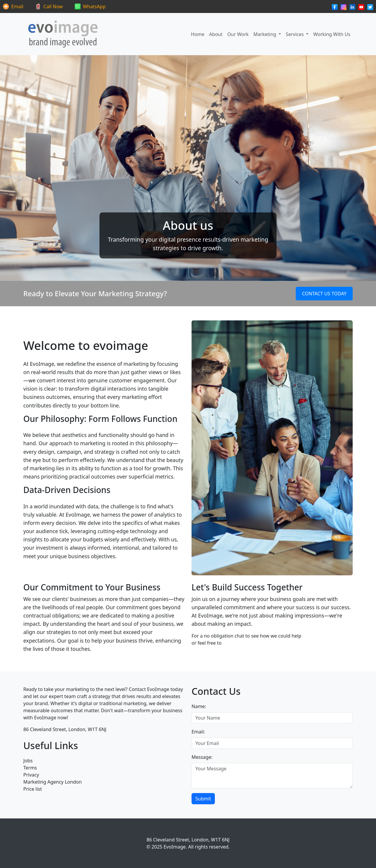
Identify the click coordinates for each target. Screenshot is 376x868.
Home (198, 34)
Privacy (31, 775)
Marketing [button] (265, 34)
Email (17, 6)
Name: (199, 706)
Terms (30, 768)
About (216, 34)
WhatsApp (94, 6)
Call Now (53, 6)
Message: (202, 757)
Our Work (238, 34)
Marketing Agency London (53, 782)
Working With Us (332, 34)
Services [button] (295, 34)
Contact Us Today (324, 294)
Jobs (28, 761)
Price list (33, 789)
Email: (198, 732)
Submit (203, 799)
